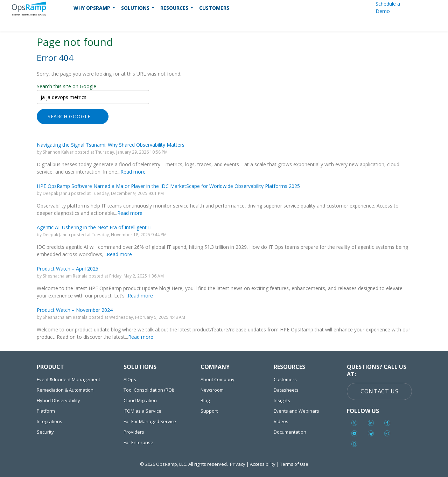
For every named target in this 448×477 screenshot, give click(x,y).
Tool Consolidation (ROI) (149, 390)
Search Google (69, 116)
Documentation (290, 432)
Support (209, 411)
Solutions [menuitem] (138, 10)
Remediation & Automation (65, 390)
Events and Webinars (296, 411)
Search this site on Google (66, 86)
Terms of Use (294, 464)
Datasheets (286, 390)
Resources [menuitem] (177, 10)
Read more (133, 172)
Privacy (238, 464)
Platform (46, 411)
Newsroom (212, 390)
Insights (282, 400)
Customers (285, 379)
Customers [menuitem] (214, 8)
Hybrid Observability (58, 400)
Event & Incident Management (68, 379)
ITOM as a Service (142, 411)
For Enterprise (138, 442)
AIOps (130, 379)
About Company (218, 379)
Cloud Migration (140, 400)
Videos (281, 421)
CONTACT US (379, 391)
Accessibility (263, 464)
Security (45, 432)
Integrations (50, 421)
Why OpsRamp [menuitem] (95, 10)
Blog (205, 400)
